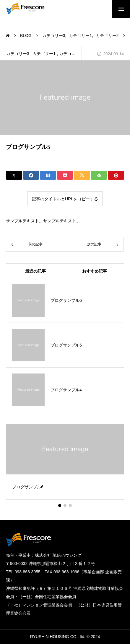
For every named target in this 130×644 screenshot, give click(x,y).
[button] (65, 505)
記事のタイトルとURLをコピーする (65, 199)
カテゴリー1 (44, 54)
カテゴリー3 (18, 54)
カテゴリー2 (71, 54)
